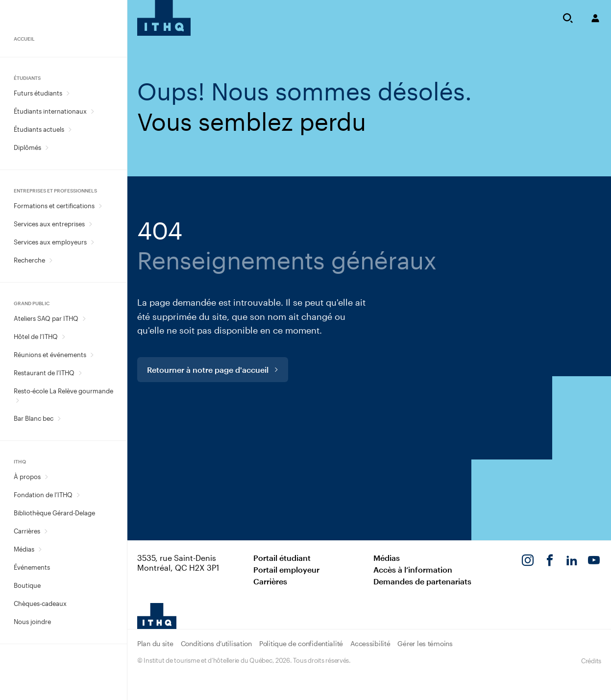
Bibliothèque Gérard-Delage (54, 513)
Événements (32, 567)
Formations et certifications (54, 206)
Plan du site (155, 643)
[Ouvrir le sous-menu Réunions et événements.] (92, 355)
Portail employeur (286, 569)
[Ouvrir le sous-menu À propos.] (46, 477)
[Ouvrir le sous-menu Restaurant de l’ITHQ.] (80, 373)
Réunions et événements (50, 355)
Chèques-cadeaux (40, 603)
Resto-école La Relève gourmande (63, 391)
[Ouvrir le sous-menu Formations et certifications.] (100, 206)
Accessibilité (370, 643)
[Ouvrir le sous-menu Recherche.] (51, 260)
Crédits (591, 661)
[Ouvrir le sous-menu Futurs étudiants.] (68, 93)
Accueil (24, 39)
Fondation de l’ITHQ (43, 495)
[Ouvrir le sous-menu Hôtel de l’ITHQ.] (63, 337)
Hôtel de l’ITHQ (36, 337)
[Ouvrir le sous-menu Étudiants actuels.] (70, 130)
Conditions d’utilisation (216, 643)
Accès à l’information (413, 569)
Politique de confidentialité (301, 643)
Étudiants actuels (39, 129)
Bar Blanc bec (34, 418)
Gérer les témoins (425, 643)
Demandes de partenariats (422, 581)
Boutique (27, 585)
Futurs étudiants (38, 93)
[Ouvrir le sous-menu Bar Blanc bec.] (59, 419)
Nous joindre (32, 622)
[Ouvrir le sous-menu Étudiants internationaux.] (92, 111)
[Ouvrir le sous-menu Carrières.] (46, 531)
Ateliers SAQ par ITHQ (46, 318)
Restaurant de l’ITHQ (44, 373)
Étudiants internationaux (50, 111)
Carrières (27, 531)
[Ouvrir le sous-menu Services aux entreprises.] (90, 224)
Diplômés (27, 147)
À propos (27, 477)
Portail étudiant (282, 558)
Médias (24, 549)
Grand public (32, 303)
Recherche (29, 260)
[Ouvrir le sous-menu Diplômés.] (47, 148)
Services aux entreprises (49, 224)
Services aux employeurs (50, 242)
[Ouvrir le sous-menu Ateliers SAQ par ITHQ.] (84, 319)
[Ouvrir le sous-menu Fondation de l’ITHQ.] (78, 495)
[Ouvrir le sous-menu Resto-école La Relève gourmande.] (17, 400)
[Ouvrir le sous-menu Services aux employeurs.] (92, 242)
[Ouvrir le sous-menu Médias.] (40, 549)
